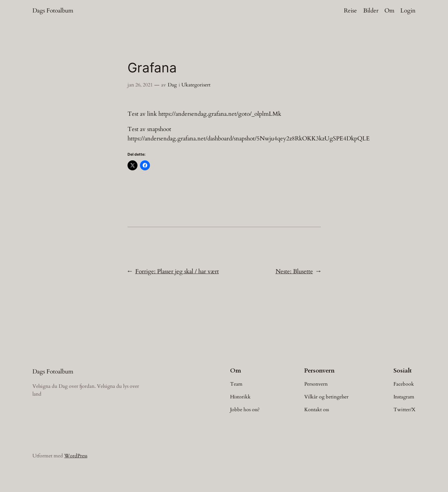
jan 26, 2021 (140, 85)
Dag (172, 85)
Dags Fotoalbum (53, 11)
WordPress (76, 456)
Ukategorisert (196, 85)
